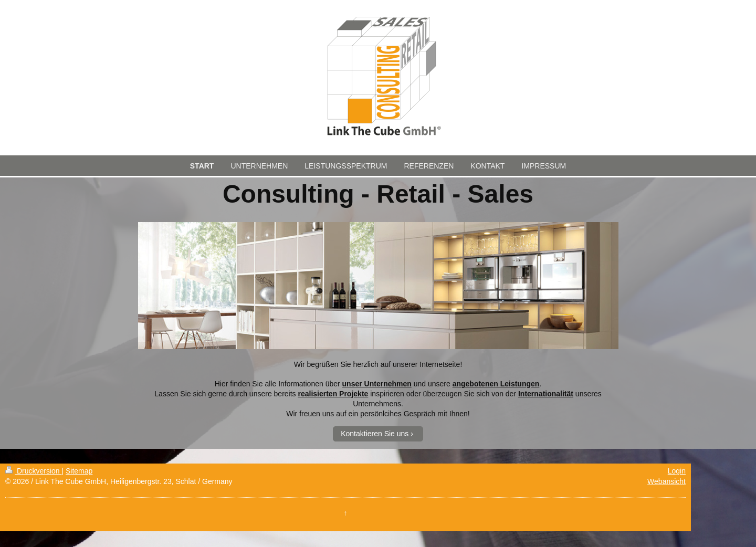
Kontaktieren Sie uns (375, 434)
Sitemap (79, 471)
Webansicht (666, 481)
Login (677, 471)
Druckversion (33, 471)
